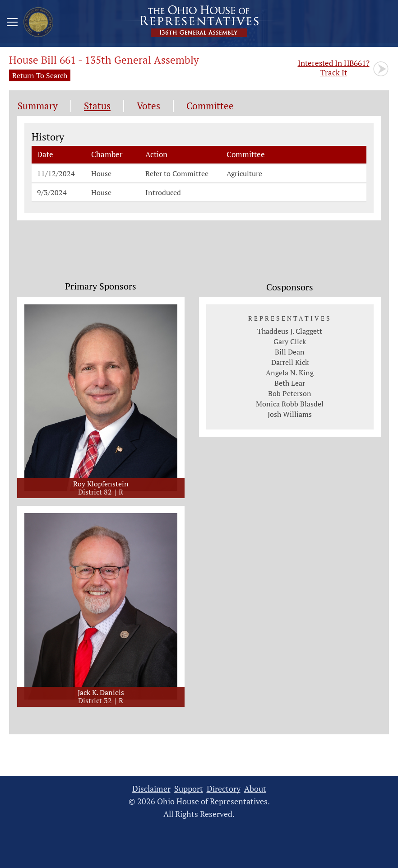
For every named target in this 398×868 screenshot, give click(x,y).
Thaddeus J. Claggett (290, 331)
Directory (224, 789)
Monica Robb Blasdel (290, 404)
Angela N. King (290, 373)
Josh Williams (290, 414)
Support (189, 789)
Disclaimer (151, 789)
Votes (148, 106)
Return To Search (40, 75)
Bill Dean (290, 352)
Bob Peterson (290, 393)
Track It (334, 68)
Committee (210, 106)
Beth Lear (290, 383)
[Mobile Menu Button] (12, 23)
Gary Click (290, 341)
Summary (38, 106)
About (255, 789)
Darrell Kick (290, 362)
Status (97, 106)
